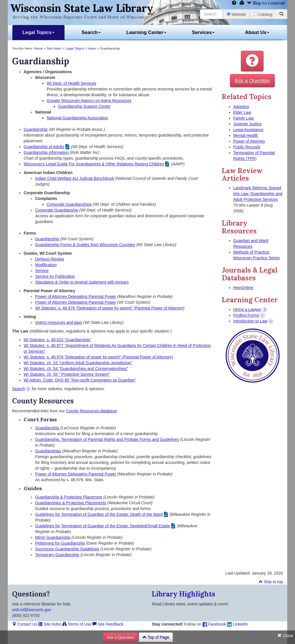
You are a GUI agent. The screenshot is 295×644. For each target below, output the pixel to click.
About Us (257, 32)
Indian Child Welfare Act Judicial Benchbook (75, 178)
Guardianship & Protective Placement (69, 497)
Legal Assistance (248, 130)
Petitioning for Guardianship (60, 543)
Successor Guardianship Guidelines (67, 549)
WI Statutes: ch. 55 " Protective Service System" (67, 374)
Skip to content (266, 3)
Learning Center (146, 32)
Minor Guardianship (53, 537)
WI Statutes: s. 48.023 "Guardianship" (57, 340)
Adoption (241, 107)
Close (285, 636)
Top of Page (156, 637)
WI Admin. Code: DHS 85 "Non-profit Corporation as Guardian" (80, 380)
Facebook (214, 624)
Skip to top (271, 582)
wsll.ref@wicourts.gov (32, 610)
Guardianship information (46, 152)
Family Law (244, 118)
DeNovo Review (50, 259)
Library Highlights (184, 594)
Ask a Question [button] (252, 81)
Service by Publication (55, 276)
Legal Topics (38, 32)
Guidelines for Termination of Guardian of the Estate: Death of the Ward (99, 514)
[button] (252, 61)
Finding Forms (246, 315)
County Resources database (91, 411)
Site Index (54, 48)
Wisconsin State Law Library (82, 8)
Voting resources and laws (59, 322)
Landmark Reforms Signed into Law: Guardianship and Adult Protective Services (258, 194)
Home (38, 48)
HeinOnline (243, 288)
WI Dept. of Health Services (71, 83)
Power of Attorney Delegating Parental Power (76, 296)
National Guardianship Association (77, 118)
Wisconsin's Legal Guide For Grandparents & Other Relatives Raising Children (94, 164)
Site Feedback (108, 624)
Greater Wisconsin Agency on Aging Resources (89, 101)
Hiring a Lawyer (247, 309)
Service (42, 271)
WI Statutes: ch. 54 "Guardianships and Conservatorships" (76, 369)
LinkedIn (238, 624)
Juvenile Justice (248, 124)
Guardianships (48, 451)
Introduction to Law (250, 321)
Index (92, 48)
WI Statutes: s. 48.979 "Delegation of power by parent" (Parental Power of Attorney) (110, 308)
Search (91, 32)
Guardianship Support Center (84, 106)
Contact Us (25, 624)
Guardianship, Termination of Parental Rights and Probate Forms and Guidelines (107, 439)
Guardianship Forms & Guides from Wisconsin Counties (85, 245)
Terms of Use (77, 624)
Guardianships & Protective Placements (71, 503)
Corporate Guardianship (57, 210)
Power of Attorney (249, 141)
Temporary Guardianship (57, 555)
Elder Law (242, 112)
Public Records (247, 147)
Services (203, 32)
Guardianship (36, 129)
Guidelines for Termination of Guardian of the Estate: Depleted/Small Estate (103, 526)
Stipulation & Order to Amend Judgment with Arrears (82, 282)
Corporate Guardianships (69, 204)
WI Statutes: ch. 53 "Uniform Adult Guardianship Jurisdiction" (78, 363)
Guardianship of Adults (44, 147)
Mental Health (246, 135)
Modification (46, 265)
